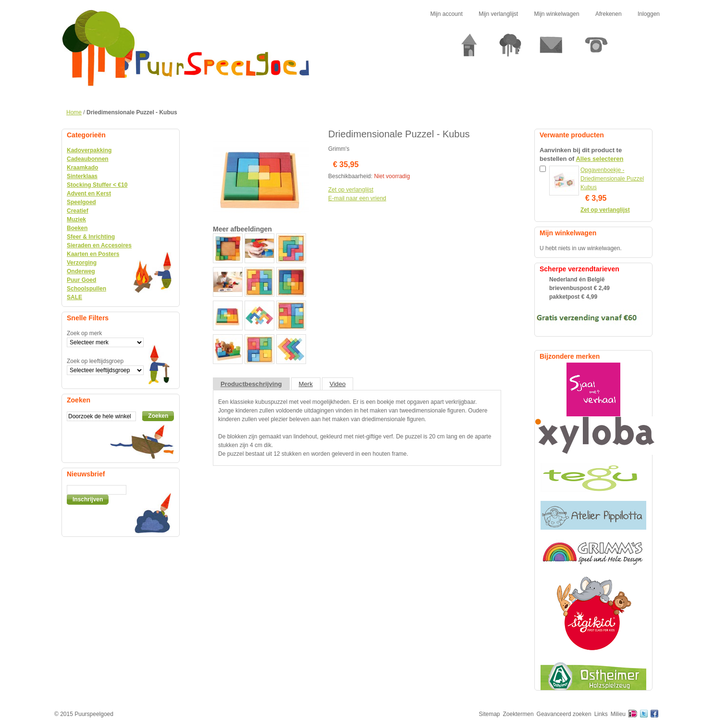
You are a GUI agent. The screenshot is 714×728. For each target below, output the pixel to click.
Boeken (77, 228)
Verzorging (82, 263)
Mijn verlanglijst (498, 14)
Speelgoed (81, 202)
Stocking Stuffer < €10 (97, 185)
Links (601, 714)
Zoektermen (518, 714)
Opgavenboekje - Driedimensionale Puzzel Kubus (612, 179)
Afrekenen (609, 14)
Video (338, 384)
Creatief (78, 211)
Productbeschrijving (251, 384)
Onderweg (81, 271)
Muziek (76, 219)
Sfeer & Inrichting (91, 237)
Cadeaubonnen (88, 159)
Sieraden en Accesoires (99, 245)
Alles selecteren (599, 159)
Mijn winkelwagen (557, 14)
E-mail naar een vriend (357, 198)
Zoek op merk (84, 333)
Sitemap (490, 714)
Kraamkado (82, 168)
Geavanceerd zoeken (564, 714)
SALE (74, 297)
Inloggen (649, 14)
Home (74, 112)
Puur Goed (81, 280)
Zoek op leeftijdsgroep (95, 361)
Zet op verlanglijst (351, 190)
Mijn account (446, 14)
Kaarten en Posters (93, 254)
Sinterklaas (82, 176)
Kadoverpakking (89, 150)
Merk (306, 384)
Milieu (618, 714)
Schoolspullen (86, 289)
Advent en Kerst (89, 194)
